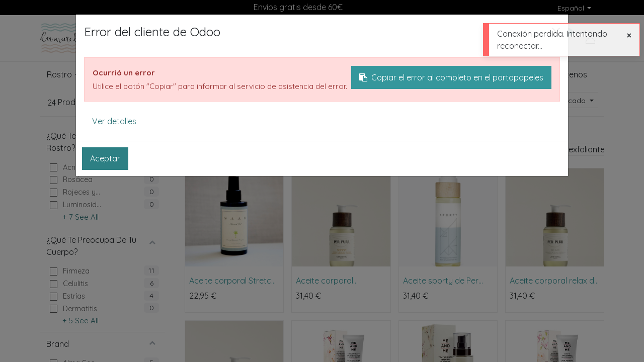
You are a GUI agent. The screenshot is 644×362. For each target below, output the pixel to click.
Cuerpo (243, 129)
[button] (570, 101)
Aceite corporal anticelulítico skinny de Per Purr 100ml (337, 281)
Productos (202, 129)
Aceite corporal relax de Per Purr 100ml (554, 281)
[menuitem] (480, 75)
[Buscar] (431, 38)
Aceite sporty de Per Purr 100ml (441, 281)
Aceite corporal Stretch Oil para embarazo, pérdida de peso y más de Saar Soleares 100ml (233, 281)
